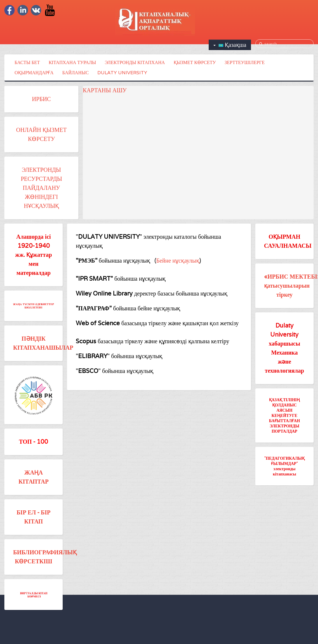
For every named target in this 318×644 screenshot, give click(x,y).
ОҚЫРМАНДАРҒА (34, 73)
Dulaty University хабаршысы (284, 335)
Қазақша (230, 45)
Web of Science (99, 323)
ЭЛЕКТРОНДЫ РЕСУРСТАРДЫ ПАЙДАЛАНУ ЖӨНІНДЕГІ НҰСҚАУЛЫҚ (41, 188)
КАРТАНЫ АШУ (105, 90)
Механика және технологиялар (285, 362)
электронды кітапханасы (284, 471)
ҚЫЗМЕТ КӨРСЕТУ (195, 62)
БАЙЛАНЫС (76, 73)
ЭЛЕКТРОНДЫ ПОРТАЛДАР (284, 428)
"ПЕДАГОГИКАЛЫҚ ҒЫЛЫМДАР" (284, 461)
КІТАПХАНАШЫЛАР (43, 348)
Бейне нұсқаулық (178, 261)
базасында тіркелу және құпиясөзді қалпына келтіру (163, 341)
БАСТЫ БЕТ (27, 62)
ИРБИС (42, 99)
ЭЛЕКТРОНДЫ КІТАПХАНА (135, 62)
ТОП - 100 (34, 442)
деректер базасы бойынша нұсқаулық (151, 293)
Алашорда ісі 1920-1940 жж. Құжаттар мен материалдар (34, 255)
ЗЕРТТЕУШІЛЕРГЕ (245, 62)
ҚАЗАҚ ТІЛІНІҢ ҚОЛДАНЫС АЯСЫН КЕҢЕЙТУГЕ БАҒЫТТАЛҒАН (284, 410)
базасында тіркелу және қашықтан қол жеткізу (180, 323)
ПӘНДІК (34, 339)
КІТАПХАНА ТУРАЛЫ (72, 62)
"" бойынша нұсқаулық (119, 356)
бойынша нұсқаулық (113, 261)
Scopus (87, 341)
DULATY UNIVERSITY (122, 73)
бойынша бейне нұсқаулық (128, 308)
